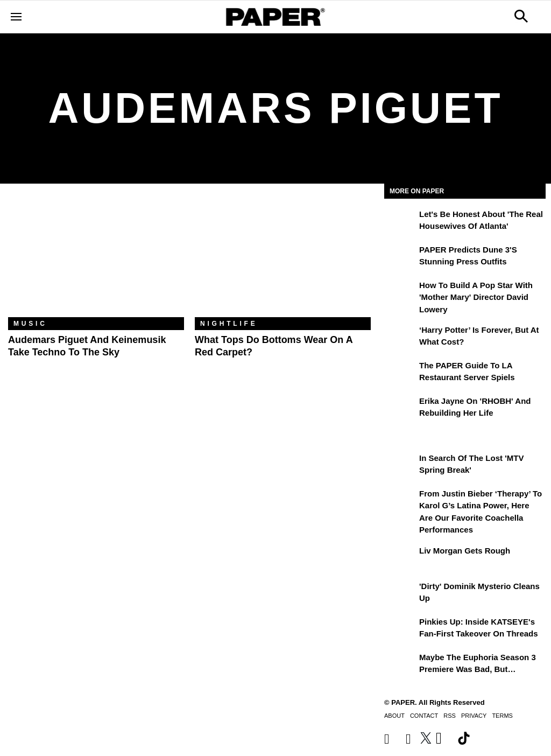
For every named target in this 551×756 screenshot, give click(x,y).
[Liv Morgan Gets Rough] (400, 558)
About (394, 716)
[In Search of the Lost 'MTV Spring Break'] (400, 466)
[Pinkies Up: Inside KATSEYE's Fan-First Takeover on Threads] (400, 629)
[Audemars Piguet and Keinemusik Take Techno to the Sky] (96, 258)
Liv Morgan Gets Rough (465, 551)
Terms (502, 716)
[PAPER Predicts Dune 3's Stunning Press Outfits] (400, 257)
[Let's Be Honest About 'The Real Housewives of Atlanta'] (400, 222)
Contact (424, 716)
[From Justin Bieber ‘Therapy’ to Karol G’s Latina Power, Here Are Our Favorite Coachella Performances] (400, 501)
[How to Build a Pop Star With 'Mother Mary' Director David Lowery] (400, 293)
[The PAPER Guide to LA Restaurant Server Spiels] (400, 373)
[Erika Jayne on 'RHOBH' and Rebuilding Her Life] (400, 409)
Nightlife (229, 324)
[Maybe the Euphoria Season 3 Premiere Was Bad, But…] (400, 665)
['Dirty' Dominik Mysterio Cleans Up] (400, 594)
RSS (450, 716)
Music (30, 324)
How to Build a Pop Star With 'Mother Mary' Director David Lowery (476, 297)
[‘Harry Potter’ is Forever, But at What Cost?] (400, 338)
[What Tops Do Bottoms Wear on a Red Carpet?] (283, 258)
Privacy (474, 716)
